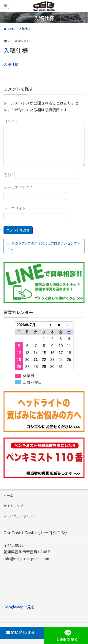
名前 (9, 175)
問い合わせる (20, 632)
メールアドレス (18, 187)
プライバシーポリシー (20, 516)
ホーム (8, 495)
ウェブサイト (15, 208)
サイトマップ (13, 506)
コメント (11, 121)
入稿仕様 (11, 64)
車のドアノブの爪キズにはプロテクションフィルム (44, 246)
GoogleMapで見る (19, 607)
